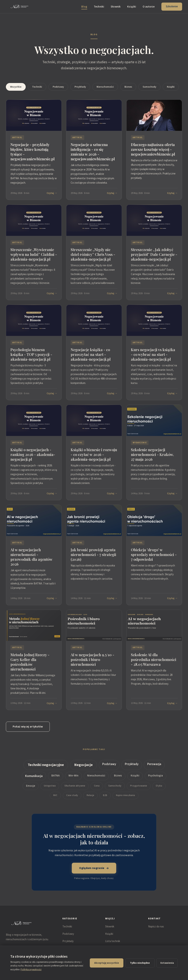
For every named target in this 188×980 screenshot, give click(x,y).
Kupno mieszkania (125, 798)
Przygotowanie (139, 789)
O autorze (149, 7)
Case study (72, 798)
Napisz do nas (156, 927)
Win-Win (73, 779)
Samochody (149, 87)
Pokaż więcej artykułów (28, 727)
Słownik (116, 7)
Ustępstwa (50, 789)
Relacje (90, 798)
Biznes (128, 87)
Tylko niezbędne (140, 963)
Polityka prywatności (31, 970)
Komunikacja (34, 779)
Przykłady (80, 87)
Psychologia (156, 779)
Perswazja (154, 767)
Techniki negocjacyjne (46, 768)
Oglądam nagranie (94, 868)
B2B (105, 798)
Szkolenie (172, 7)
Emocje (31, 789)
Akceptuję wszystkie (107, 963)
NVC (55, 798)
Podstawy (58, 87)
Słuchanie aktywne (75, 789)
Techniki (99, 7)
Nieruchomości (105, 87)
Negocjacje (83, 768)
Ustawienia (167, 963)
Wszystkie (16, 87)
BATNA (56, 779)
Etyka (159, 789)
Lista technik (113, 941)
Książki (132, 7)
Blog (84, 7)
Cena (97, 789)
